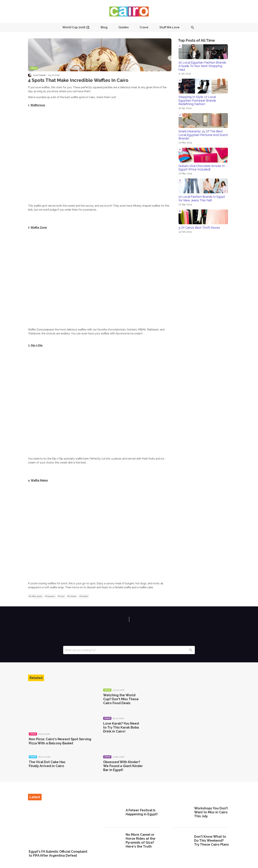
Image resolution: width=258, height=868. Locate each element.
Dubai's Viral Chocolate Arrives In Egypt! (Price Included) (202, 168)
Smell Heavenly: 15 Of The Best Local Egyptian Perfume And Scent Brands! (203, 135)
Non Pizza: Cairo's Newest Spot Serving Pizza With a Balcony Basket (60, 741)
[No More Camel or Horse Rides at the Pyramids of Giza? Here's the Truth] (114, 841)
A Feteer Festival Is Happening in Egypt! (142, 812)
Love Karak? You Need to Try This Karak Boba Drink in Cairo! (121, 727)
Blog (104, 27)
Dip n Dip (37, 345)
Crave (144, 27)
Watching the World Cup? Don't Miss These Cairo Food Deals (121, 699)
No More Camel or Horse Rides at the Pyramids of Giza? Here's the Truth (141, 841)
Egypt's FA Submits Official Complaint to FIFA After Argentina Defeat (58, 854)
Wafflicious (38, 105)
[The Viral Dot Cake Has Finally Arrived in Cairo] (84, 766)
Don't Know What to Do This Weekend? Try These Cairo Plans (212, 841)
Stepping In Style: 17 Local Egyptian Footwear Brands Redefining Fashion (197, 100)
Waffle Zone (39, 227)
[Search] (191, 650)
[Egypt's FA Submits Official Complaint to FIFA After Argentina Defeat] (61, 825)
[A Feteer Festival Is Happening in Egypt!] (114, 813)
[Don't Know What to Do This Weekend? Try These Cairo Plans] (182, 841)
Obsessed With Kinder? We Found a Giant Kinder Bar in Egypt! (123, 766)
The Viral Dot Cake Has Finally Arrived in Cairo (47, 764)
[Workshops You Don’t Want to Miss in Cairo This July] (182, 813)
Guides (124, 27)
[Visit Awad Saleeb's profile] (30, 75)
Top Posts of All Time (196, 40)
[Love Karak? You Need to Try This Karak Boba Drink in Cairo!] (158, 728)
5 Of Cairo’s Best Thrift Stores (199, 228)
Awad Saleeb (39, 75)
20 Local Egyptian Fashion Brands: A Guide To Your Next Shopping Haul (202, 66)
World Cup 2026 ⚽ (76, 27)
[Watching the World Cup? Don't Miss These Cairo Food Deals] (158, 700)
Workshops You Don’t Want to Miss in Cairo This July (211, 812)
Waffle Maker (39, 480)
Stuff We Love (169, 27)
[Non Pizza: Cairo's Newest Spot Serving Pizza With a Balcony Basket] (62, 707)
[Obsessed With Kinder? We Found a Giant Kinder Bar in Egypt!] (158, 766)
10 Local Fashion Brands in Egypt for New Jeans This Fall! (202, 198)
